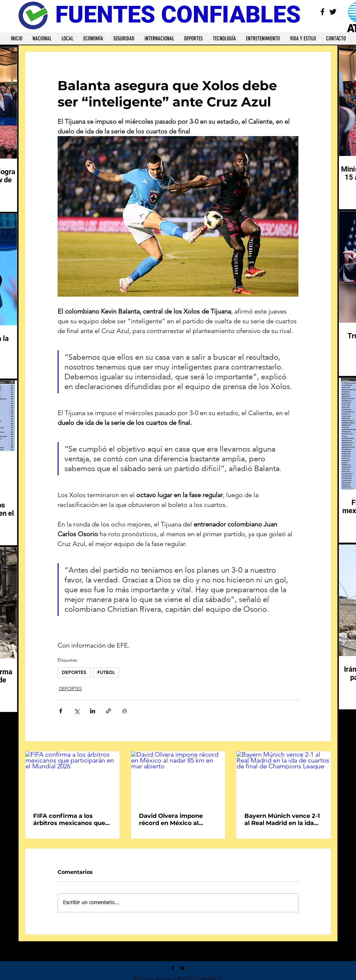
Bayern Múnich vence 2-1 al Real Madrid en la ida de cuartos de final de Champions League (282, 819)
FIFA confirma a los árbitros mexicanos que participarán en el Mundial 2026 (69, 819)
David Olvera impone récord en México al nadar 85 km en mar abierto (171, 819)
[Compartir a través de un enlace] (109, 711)
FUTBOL (106, 672)
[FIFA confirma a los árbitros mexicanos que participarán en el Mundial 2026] (72, 778)
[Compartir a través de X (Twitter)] (77, 711)
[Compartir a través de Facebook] (61, 711)
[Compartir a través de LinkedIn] (93, 711)
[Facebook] (322, 12)
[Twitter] (333, 12)
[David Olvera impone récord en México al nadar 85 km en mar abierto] (178, 778)
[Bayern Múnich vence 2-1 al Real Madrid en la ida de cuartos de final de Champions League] (284, 778)
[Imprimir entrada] (124, 711)
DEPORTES (74, 672)
